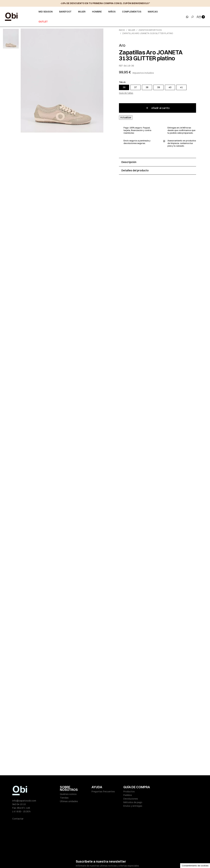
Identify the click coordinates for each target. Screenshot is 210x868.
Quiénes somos (68, 794)
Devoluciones (131, 799)
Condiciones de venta (134, 858)
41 (181, 87)
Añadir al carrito (158, 108)
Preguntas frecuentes (103, 792)
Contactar (18, 819)
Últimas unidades (69, 801)
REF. (121, 66)
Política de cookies (110, 858)
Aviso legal (66, 858)
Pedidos (128, 795)
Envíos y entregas (133, 806)
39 (158, 87)
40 (170, 87)
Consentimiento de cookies (195, 866)
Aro (122, 45)
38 (147, 87)
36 (124, 87)
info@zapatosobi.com (24, 801)
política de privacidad (112, 849)
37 (136, 87)
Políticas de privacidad (85, 858)
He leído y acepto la (101, 849)
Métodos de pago (133, 802)
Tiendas (64, 798)
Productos (129, 792)
